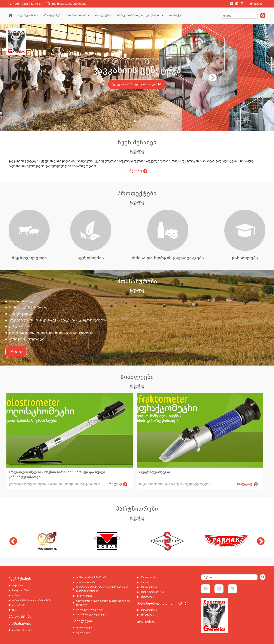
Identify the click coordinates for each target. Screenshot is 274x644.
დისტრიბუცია (19, 326)
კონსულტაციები (21, 314)
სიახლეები (102, 15)
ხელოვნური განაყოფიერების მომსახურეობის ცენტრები (51, 333)
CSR (15, 610)
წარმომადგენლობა (152, 592)
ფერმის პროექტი (22, 301)
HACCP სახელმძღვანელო (92, 615)
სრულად (16, 351)
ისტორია (17, 585)
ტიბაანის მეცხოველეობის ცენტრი (32, 600)
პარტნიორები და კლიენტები (139, 15)
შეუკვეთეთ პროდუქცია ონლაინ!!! (137, 84)
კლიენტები (147, 615)
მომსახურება (77, 15)
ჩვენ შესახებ (26, 15)
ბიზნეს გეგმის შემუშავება (28, 308)
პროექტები (19, 605)
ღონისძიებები (85, 628)
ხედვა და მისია (21, 590)
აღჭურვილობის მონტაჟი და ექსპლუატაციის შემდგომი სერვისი (57, 320)
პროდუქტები (53, 15)
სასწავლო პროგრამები (27, 339)
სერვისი (145, 582)
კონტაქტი (175, 15)
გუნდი (16, 595)
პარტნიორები (149, 587)
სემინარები (83, 633)
